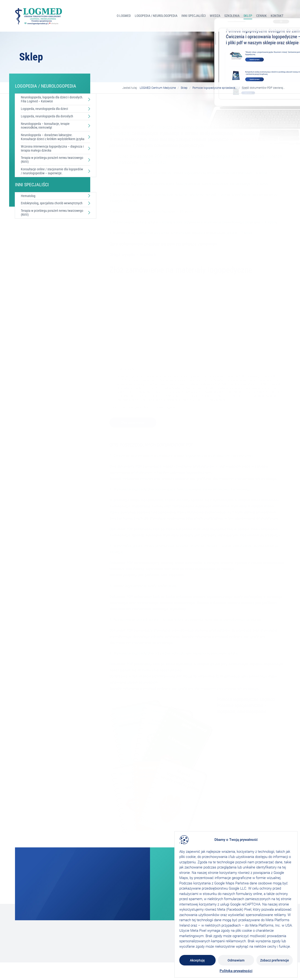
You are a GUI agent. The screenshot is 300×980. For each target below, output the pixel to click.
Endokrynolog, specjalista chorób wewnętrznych (52, 203)
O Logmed (124, 16)
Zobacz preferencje (275, 960)
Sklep (248, 16)
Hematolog (28, 196)
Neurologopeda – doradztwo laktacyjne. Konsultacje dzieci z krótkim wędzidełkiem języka (53, 137)
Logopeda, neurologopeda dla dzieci (44, 109)
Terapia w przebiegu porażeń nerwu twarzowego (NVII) (52, 160)
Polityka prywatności (236, 971)
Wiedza (215, 16)
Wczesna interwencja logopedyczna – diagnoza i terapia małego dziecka (52, 148)
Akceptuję (197, 960)
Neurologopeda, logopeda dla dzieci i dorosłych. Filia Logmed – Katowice (52, 99)
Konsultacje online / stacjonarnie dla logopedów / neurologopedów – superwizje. (52, 171)
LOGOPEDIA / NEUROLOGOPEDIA (156, 16)
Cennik (261, 16)
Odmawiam (236, 960)
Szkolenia (232, 16)
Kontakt (277, 16)
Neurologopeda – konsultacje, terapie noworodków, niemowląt (45, 126)
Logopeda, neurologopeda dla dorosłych (47, 116)
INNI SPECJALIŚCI (194, 16)
